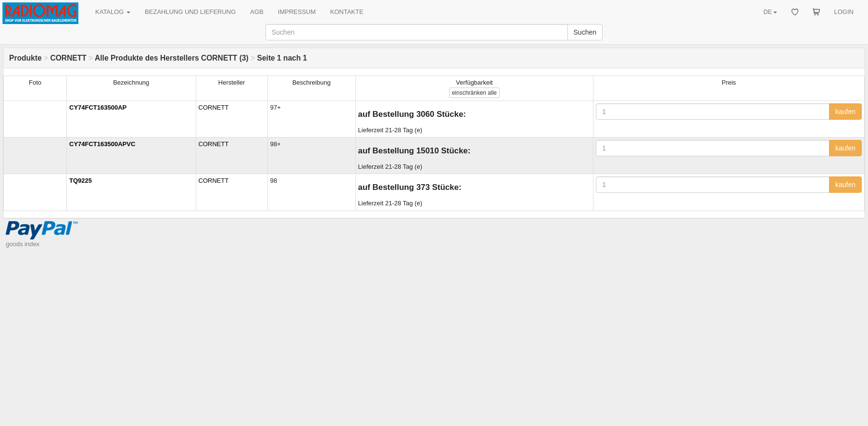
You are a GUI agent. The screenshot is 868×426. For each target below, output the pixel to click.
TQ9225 (81, 181)
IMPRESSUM (297, 12)
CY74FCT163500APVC (102, 144)
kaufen (845, 112)
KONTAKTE (347, 12)
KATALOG (113, 12)
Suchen (585, 32)
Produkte (25, 58)
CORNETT (68, 58)
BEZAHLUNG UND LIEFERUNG (190, 12)
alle (474, 93)
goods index (23, 244)
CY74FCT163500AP (98, 107)
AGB (257, 12)
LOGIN (844, 12)
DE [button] (770, 12)
